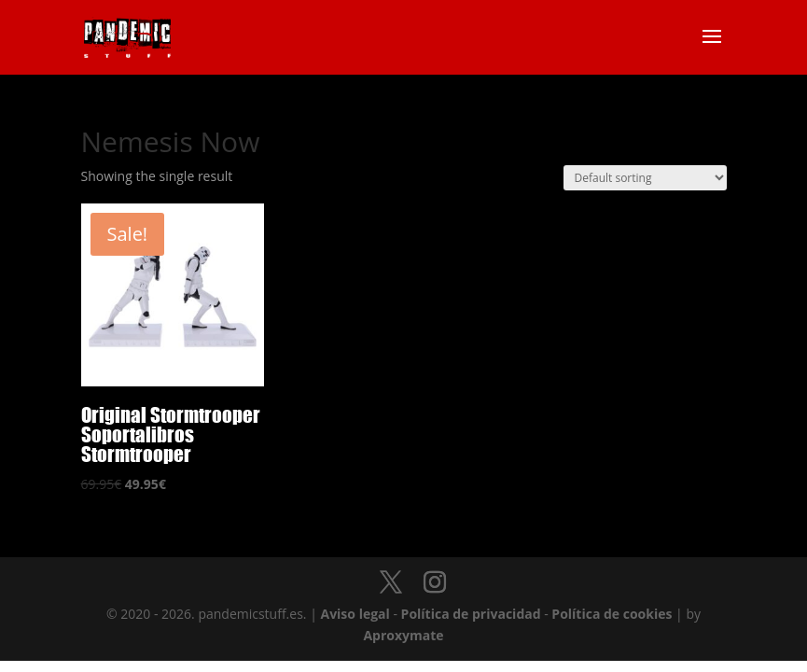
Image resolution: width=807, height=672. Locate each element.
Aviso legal (355, 614)
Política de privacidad (471, 614)
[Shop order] (645, 178)
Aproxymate (403, 635)
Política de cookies (612, 614)
